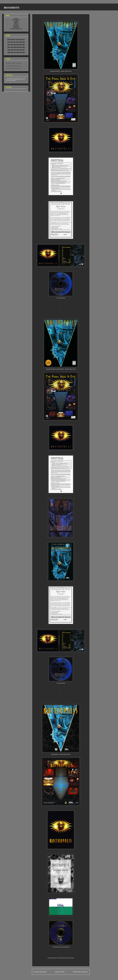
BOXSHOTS (12, 8)
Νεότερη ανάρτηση (40, 972)
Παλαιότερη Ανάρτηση (80, 972)
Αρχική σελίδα (60, 972)
